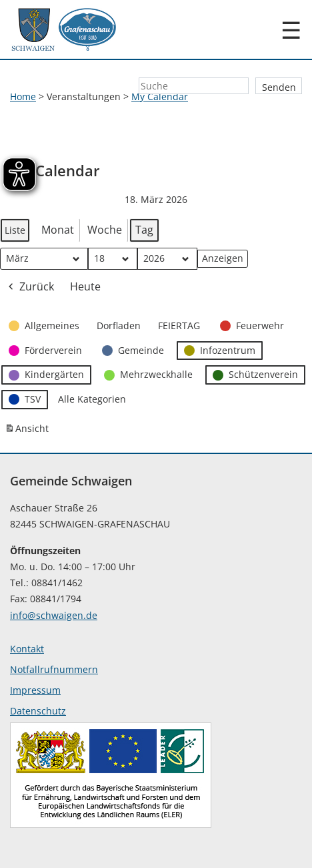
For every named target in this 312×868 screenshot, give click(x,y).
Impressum (35, 690)
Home (23, 96)
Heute (85, 286)
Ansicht (29, 431)
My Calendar (160, 96)
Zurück (30, 287)
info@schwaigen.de (54, 615)
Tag (144, 230)
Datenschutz (38, 711)
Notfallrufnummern (54, 669)
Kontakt (27, 649)
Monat (58, 230)
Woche (105, 230)
